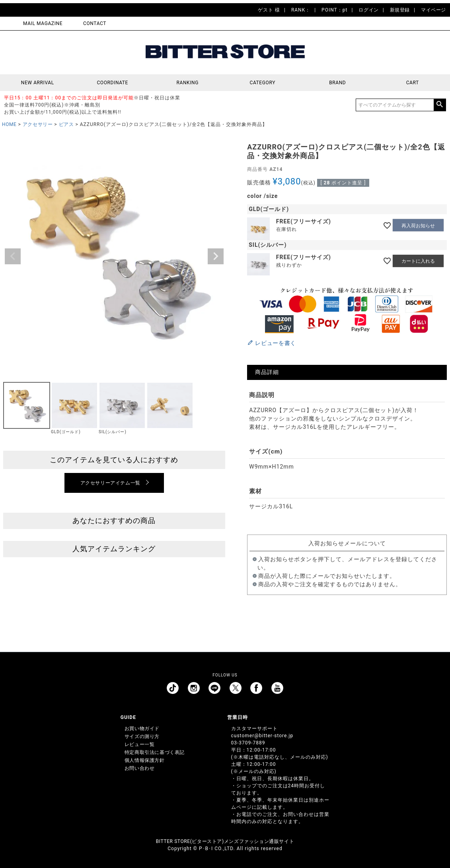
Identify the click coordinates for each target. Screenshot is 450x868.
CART (413, 83)
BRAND (337, 83)
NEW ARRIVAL (38, 83)
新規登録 (400, 10)
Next (216, 256)
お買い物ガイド (142, 728)
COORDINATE (112, 83)
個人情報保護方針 (145, 760)
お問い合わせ (140, 768)
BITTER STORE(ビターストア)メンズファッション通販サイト (225, 841)
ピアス (66, 124)
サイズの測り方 (142, 736)
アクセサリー (38, 124)
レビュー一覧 (140, 744)
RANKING (187, 83)
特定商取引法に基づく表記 (155, 752)
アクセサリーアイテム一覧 (110, 483)
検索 (440, 105)
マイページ (433, 10)
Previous (13, 256)
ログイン (368, 10)
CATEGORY (263, 83)
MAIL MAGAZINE (43, 23)
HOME (9, 124)
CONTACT (95, 23)
